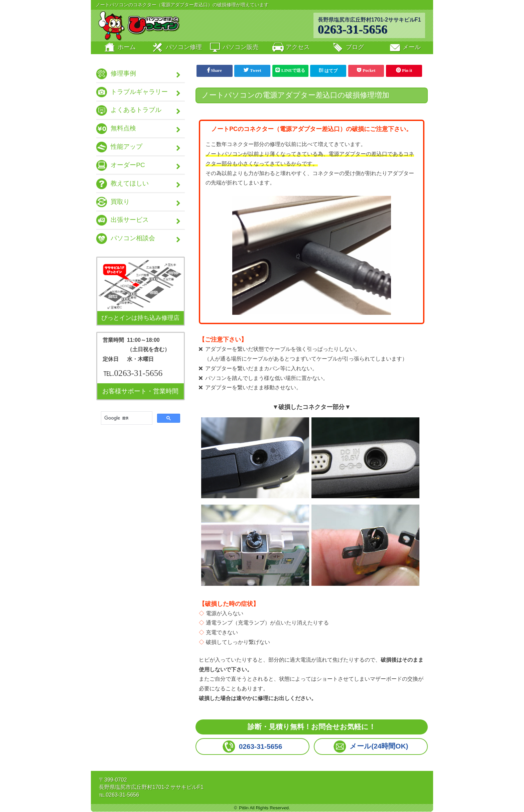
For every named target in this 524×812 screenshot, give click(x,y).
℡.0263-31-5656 (133, 376)
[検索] (126, 421)
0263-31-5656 (353, 29)
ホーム (119, 48)
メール (405, 48)
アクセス (290, 48)
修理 (176, 48)
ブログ (348, 48)
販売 (234, 48)
